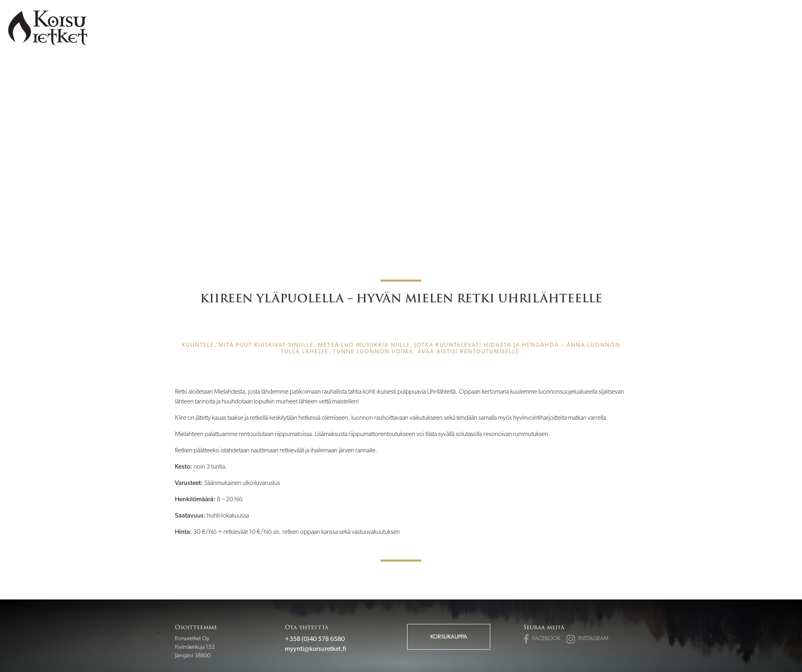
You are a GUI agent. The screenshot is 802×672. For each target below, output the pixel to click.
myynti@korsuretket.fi (315, 649)
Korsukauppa (449, 637)
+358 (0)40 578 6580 (315, 639)
